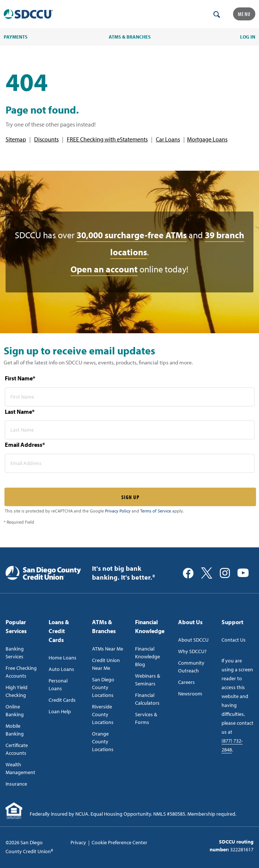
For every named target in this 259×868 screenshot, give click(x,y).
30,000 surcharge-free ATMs (132, 235)
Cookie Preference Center (119, 842)
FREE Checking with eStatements (107, 139)
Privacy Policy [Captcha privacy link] (118, 511)
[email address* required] (130, 463)
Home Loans (63, 658)
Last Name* (20, 412)
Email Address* (25, 445)
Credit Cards (62, 700)
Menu (244, 14)
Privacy (78, 842)
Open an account (104, 269)
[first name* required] (130, 397)
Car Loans (168, 139)
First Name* (20, 378)
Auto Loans (61, 669)
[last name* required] (130, 430)
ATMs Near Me (108, 649)
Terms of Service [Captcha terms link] (156, 511)
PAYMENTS (16, 37)
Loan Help (60, 711)
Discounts (46, 139)
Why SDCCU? (192, 651)
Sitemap (16, 139)
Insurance (16, 784)
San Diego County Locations (103, 687)
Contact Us (234, 640)
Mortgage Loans (207, 139)
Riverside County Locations (103, 714)
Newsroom (190, 694)
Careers (186, 682)
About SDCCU (193, 640)
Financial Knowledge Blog (147, 656)
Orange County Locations (103, 741)
